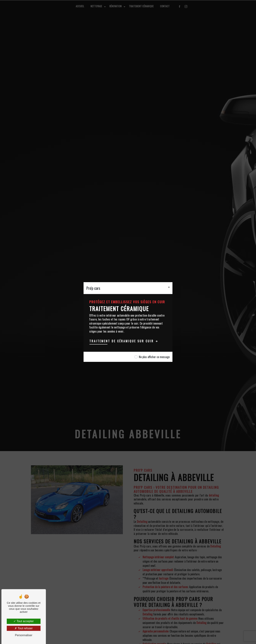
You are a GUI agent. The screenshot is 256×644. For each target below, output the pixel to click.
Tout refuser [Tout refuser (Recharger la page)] (24, 628)
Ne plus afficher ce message (154, 357)
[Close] (169, 287)
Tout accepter (24, 621)
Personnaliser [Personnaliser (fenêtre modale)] (24, 635)
